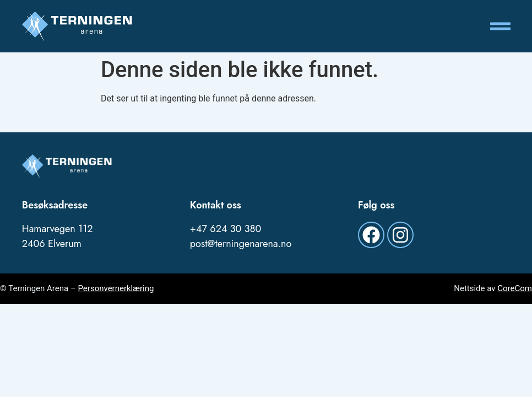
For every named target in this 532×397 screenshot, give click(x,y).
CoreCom (515, 288)
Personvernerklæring (116, 288)
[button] (501, 26)
